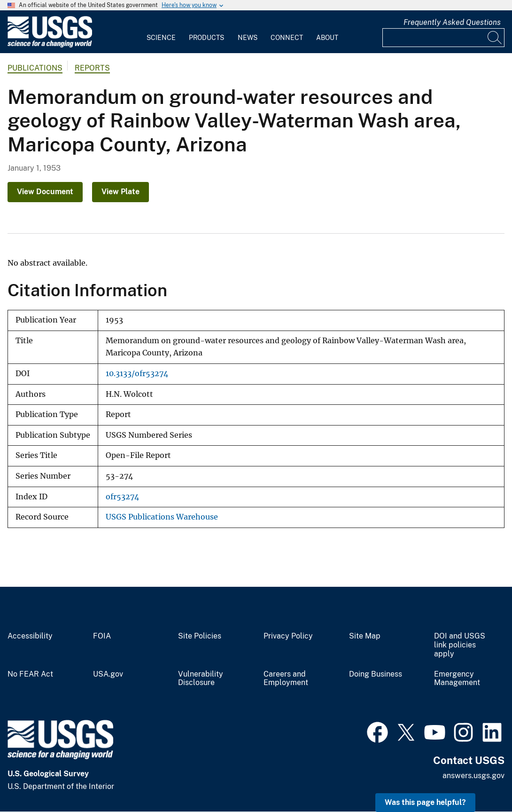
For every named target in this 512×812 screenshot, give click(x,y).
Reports (92, 68)
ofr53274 (122, 497)
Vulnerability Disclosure (201, 679)
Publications (35, 68)
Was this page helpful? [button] (425, 802)
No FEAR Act (30, 674)
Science (161, 38)
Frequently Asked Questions (452, 22)
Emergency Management (457, 679)
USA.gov (108, 674)
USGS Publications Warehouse (162, 517)
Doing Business (376, 674)
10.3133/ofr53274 (137, 374)
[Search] (495, 38)
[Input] (443, 38)
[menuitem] (161, 32)
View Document (45, 192)
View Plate (120, 192)
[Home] (50, 45)
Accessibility (30, 636)
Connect (287, 38)
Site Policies (200, 636)
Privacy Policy (288, 636)
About (327, 38)
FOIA (102, 636)
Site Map (365, 636)
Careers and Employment (286, 679)
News (248, 38)
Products (206, 38)
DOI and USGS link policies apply (460, 645)
